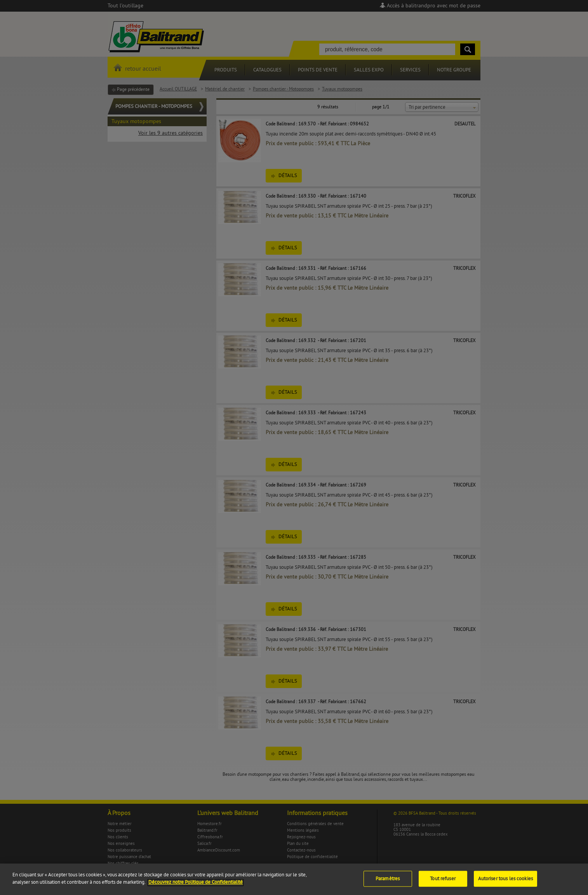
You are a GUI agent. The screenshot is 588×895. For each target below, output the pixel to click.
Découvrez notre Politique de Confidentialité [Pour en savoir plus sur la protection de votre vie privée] (196, 888)
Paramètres (388, 884)
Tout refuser (443, 884)
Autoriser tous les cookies (505, 884)
